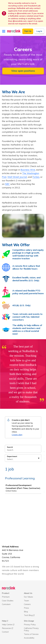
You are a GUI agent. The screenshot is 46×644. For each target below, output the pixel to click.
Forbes (36, 177)
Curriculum (6, 595)
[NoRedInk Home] (14, 31)
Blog (26, 602)
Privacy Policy (30, 615)
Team (26, 591)
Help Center (7, 615)
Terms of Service (31, 624)
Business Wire (28, 170)
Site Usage (29, 611)
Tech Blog (28, 605)
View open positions (23, 71)
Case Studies (8, 591)
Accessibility (29, 628)
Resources (7, 618)
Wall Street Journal (17, 177)
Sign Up (28, 31)
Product (6, 583)
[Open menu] (4, 31)
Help (4, 611)
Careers (27, 595)
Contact (5, 622)
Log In (39, 31)
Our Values (28, 587)
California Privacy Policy (31, 620)
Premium (6, 587)
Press (26, 598)
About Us (28, 583)
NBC (7, 184)
